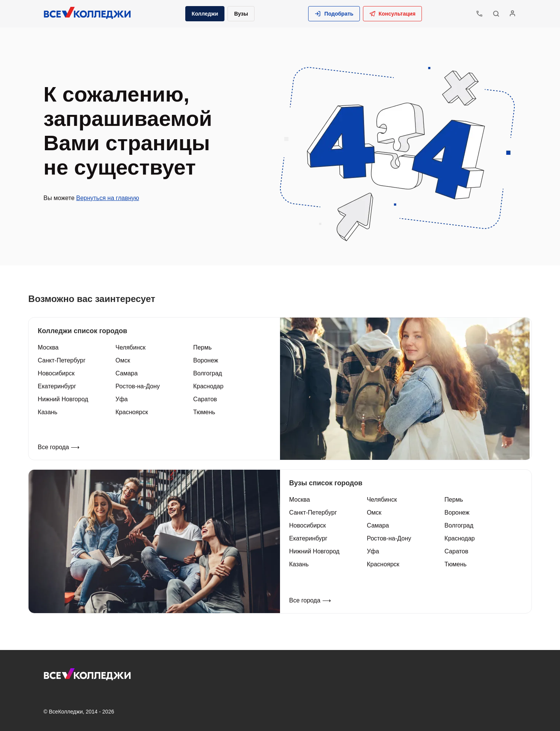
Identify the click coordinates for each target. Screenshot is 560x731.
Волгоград (208, 373)
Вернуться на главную (110, 198)
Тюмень (205, 412)
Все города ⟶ (61, 447)
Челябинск (132, 347)
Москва (50, 347)
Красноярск (133, 412)
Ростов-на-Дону (139, 386)
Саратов (206, 399)
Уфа (123, 399)
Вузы (242, 14)
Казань (50, 412)
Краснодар (209, 386)
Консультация (392, 14)
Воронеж (207, 360)
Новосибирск (58, 373)
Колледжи (206, 14)
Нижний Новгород (65, 399)
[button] (333, 14)
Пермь (203, 347)
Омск (124, 360)
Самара (128, 373)
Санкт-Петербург (64, 360)
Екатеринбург (59, 386)
